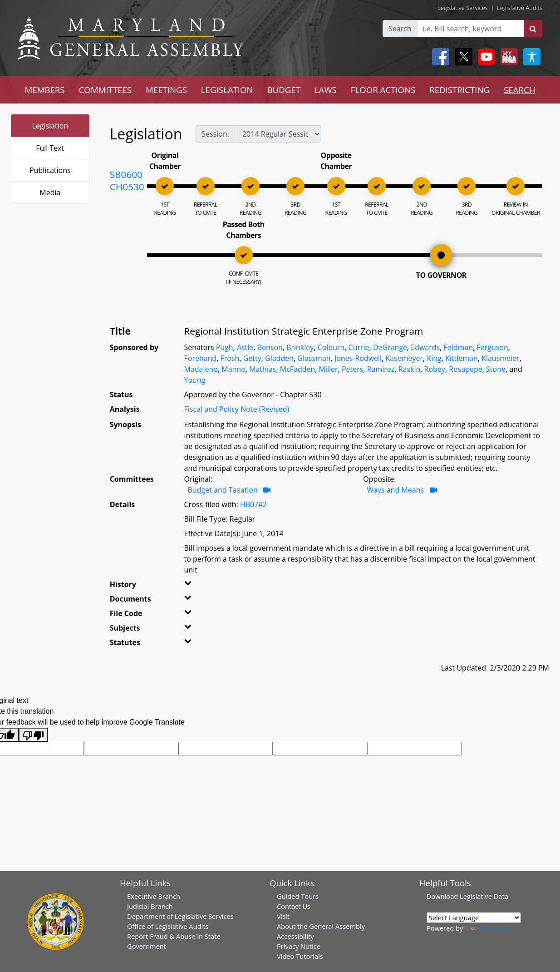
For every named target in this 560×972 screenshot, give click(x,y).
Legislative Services (463, 8)
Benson (270, 347)
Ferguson (492, 347)
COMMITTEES (106, 90)
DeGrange (390, 347)
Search (400, 29)
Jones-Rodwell (358, 358)
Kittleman (462, 358)
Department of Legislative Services (180, 916)
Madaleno (201, 369)
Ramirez (381, 369)
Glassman (314, 358)
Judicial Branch (150, 906)
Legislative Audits (520, 8)
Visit (283, 916)
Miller (329, 369)
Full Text (50, 148)
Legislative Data (484, 896)
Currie (359, 347)
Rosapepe (466, 369)
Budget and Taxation (224, 490)
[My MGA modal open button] (507, 57)
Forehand (201, 358)
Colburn (331, 347)
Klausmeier (501, 358)
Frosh (230, 358)
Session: (215, 134)
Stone (496, 369)
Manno (233, 369)
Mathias (263, 369)
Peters (352, 369)
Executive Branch (154, 896)
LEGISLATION (227, 90)
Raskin (410, 369)
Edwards (425, 347)
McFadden (298, 369)
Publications (50, 170)
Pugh (225, 347)
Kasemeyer (404, 358)
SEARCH (519, 90)
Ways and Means (396, 490)
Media (50, 192)
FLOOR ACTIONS (383, 90)
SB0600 (126, 174)
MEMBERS (44, 90)
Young (195, 380)
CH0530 (127, 187)
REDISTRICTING (459, 90)
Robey (435, 369)
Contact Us (294, 906)
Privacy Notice (299, 946)
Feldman (459, 347)
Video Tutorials (300, 956)
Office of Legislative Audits (168, 926)
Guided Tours (298, 896)
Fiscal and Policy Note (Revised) (237, 409)
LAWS (326, 90)
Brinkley (300, 347)
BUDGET (283, 90)
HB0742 (253, 504)
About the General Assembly (321, 926)
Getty (252, 358)
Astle (245, 347)
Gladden (279, 358)
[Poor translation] (33, 735)
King (434, 358)
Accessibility (295, 936)
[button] (196, 586)
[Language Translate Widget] (474, 918)
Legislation (50, 126)
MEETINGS (166, 90)
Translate (487, 928)
